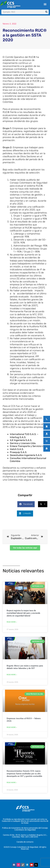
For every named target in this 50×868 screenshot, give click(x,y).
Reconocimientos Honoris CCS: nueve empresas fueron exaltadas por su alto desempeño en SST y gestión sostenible (24, 774)
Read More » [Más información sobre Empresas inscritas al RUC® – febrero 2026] (12, 727)
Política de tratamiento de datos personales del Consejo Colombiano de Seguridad (25, 829)
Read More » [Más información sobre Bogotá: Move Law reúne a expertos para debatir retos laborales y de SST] (12, 675)
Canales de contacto (25, 842)
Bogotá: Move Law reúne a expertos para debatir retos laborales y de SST (25, 667)
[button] (45, 4)
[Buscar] (46, 12)
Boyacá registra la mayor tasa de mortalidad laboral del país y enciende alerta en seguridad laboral (23, 613)
